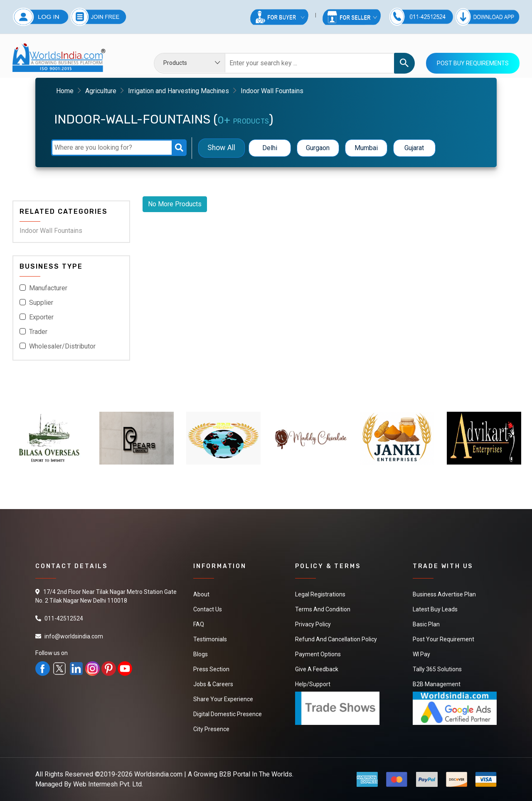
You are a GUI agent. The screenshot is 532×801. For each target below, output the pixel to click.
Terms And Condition (323, 609)
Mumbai (366, 148)
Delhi (270, 148)
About (201, 594)
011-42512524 (64, 618)
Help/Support (313, 684)
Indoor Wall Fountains (51, 231)
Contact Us (208, 609)
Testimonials (210, 639)
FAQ (199, 624)
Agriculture (101, 91)
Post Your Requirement (443, 639)
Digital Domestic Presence (228, 714)
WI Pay (421, 654)
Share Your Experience (223, 699)
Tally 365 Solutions (437, 669)
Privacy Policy (313, 624)
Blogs (201, 654)
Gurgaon (318, 148)
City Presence (211, 729)
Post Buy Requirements (473, 63)
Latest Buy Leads (435, 609)
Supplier (41, 303)
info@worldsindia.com (74, 636)
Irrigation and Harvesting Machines (179, 91)
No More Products (175, 204)
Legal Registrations (320, 594)
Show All (221, 148)
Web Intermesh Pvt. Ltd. (108, 784)
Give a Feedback (317, 669)
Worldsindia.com (158, 774)
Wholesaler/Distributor (62, 346)
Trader (38, 332)
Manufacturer (48, 288)
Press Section (211, 669)
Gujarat (414, 148)
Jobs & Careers (213, 684)
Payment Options (318, 654)
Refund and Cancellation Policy (336, 639)
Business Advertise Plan (444, 594)
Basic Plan (426, 624)
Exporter (41, 317)
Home (65, 91)
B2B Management (437, 684)
